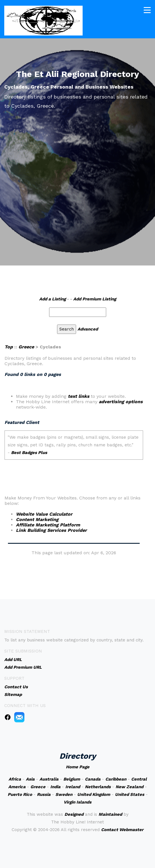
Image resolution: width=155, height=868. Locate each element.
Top (9, 347)
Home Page (78, 767)
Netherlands (98, 787)
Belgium (72, 779)
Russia (44, 794)
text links (79, 396)
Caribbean (116, 779)
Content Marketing (37, 519)
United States (130, 794)
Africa (15, 779)
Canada (93, 779)
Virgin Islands (77, 802)
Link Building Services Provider (51, 530)
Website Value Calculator (44, 514)
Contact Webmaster (122, 830)
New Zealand (129, 787)
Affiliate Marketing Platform (48, 525)
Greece (26, 347)
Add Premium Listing (95, 299)
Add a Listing (53, 299)
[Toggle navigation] (147, 10)
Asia (30, 779)
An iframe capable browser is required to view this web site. (74, 452)
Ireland (73, 787)
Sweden (64, 794)
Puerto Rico (20, 794)
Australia (49, 779)
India (55, 787)
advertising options (121, 402)
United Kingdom (94, 794)
